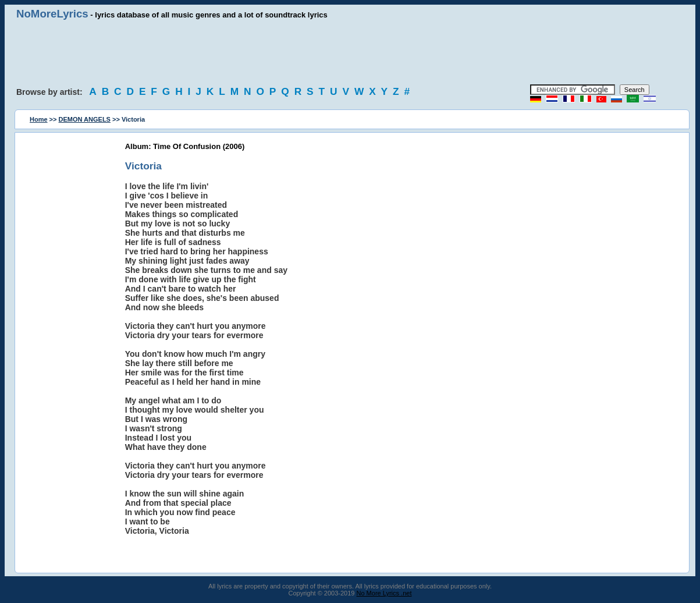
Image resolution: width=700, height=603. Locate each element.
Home (39, 119)
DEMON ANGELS (85, 119)
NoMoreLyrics (52, 14)
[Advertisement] (350, 52)
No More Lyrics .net (384, 593)
